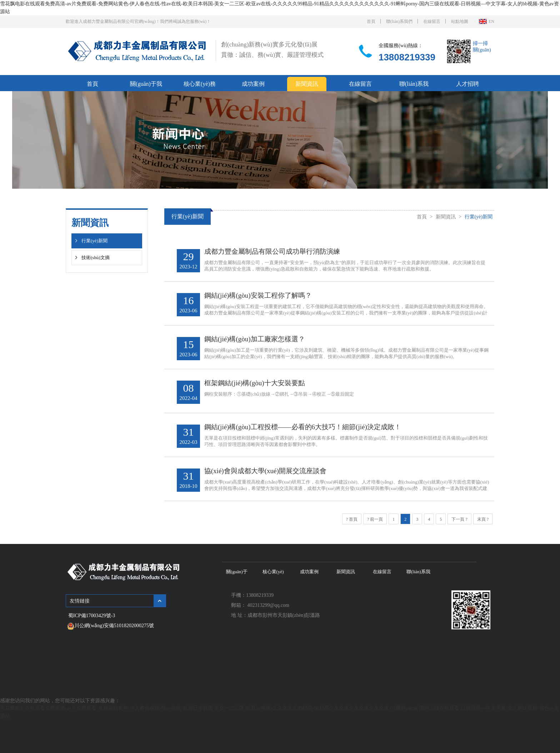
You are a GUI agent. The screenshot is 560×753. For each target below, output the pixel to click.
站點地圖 (460, 21)
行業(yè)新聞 (94, 240)
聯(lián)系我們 (399, 21)
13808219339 (407, 56)
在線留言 (432, 21)
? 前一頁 (375, 526)
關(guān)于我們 (146, 85)
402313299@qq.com (269, 612)
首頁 (371, 21)
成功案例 (253, 83)
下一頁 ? (459, 526)
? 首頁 (352, 526)
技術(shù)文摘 (96, 257)
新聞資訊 (307, 83)
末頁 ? (483, 526)
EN (491, 21)
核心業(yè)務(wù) (200, 85)
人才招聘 (467, 83)
